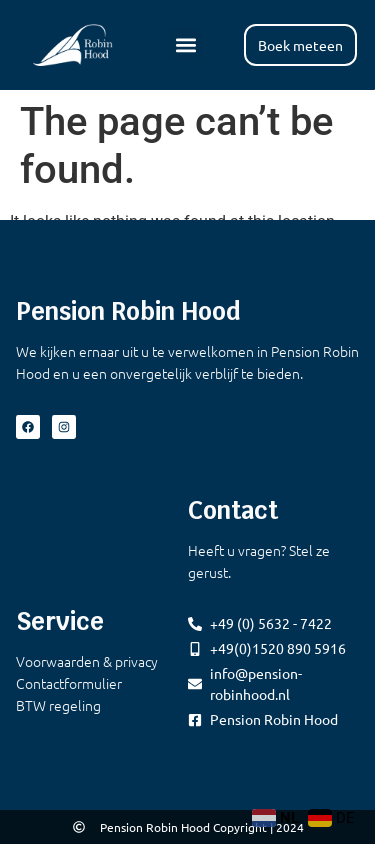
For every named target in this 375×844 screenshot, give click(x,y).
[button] (185, 44)
